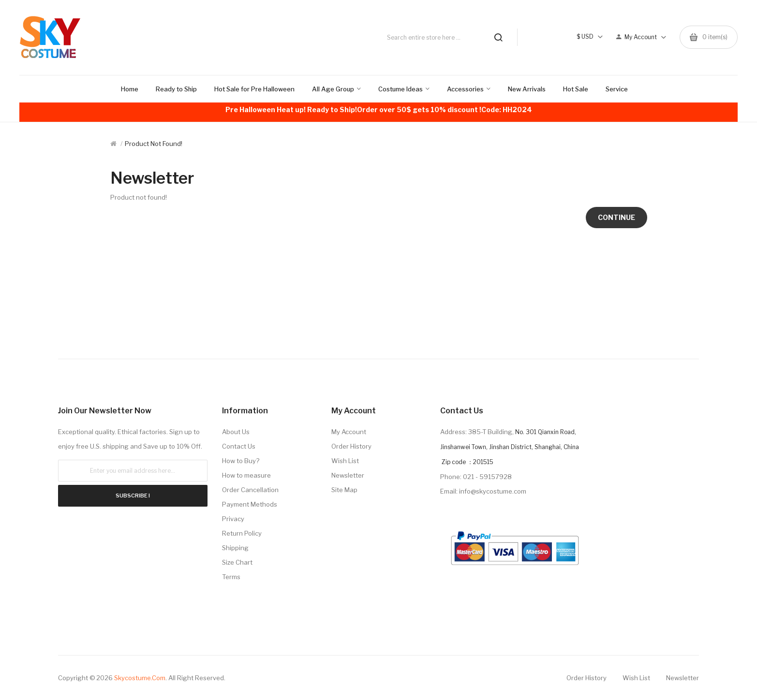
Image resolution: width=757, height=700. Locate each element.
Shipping (235, 548)
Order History (351, 446)
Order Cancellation (250, 490)
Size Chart (237, 562)
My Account (349, 432)
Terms (231, 577)
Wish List (345, 461)
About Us (236, 432)
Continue (616, 217)
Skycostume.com (140, 678)
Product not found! (154, 144)
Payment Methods (250, 504)
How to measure (246, 475)
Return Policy (242, 533)
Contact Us (239, 446)
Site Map (344, 490)
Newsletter (348, 475)
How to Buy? (241, 461)
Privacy (233, 519)
